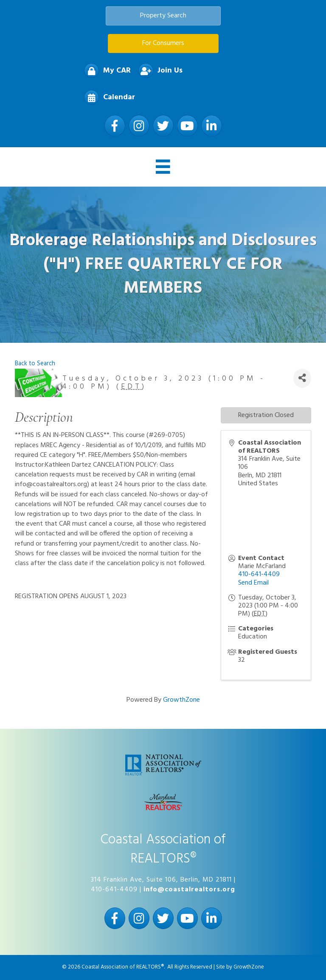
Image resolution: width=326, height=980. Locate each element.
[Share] (302, 378)
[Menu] (163, 167)
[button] (163, 16)
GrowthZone (181, 700)
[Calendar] (107, 97)
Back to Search (35, 364)
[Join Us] (158, 71)
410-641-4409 (259, 574)
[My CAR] (105, 71)
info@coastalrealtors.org (189, 890)
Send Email (253, 583)
